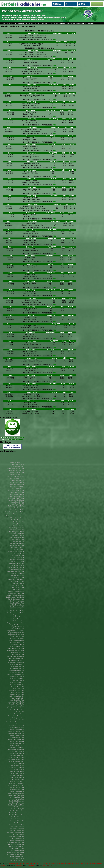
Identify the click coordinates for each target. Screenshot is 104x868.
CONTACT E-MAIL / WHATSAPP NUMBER (81, 23)
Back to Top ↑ (52, 865)
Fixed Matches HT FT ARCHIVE (37, 23)
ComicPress (30, 865)
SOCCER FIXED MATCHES (58, 23)
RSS (44, 865)
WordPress (19, 865)
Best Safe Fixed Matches (16, 23)
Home (3, 23)
